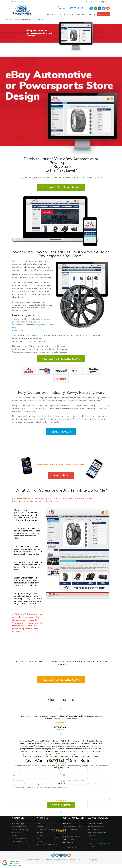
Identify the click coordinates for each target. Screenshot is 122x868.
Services (84, 14)
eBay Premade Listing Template (47, 845)
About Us (92, 14)
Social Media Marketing (19, 840)
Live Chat (90, 2)
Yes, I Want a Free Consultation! (61, 188)
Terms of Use (81, 861)
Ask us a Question (61, 432)
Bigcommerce (17, 834)
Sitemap (40, 842)
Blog (39, 840)
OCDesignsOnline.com (45, 861)
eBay (61, 14)
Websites (90, 845)
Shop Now (106, 845)
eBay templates (43, 325)
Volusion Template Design (20, 831)
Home (47, 14)
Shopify (77, 14)
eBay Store (98, 845)
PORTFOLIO (91, 840)
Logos (91, 847)
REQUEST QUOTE (103, 14)
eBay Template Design (19, 828)
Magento (15, 837)
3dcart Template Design (20, 842)
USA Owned (100, 2)
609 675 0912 (22, 2)
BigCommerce (69, 14)
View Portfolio (61, 476)
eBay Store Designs (18, 825)
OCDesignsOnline (22, 11)
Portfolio (54, 14)
